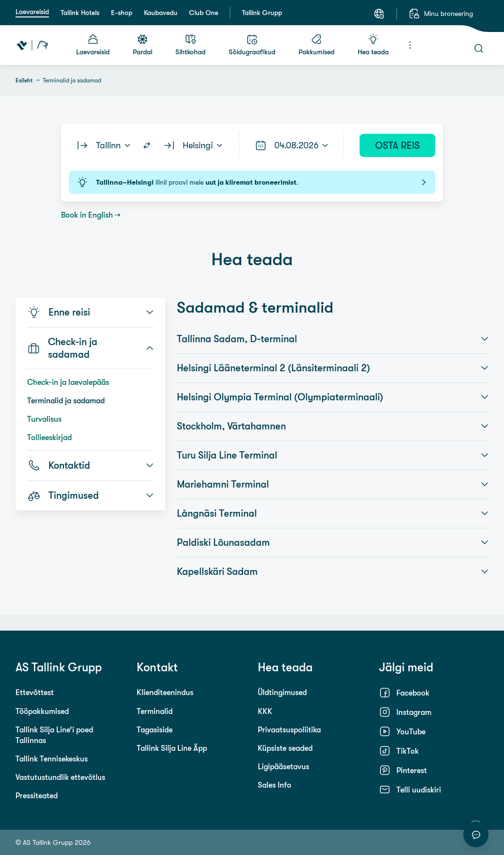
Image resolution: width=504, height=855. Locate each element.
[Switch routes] (147, 145)
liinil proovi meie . (252, 182)
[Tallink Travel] (32, 45)
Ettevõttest (35, 692)
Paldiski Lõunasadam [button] (333, 542)
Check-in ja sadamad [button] (90, 348)
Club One (204, 13)
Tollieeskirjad (49, 437)
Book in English (87, 215)
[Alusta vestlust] (476, 835)
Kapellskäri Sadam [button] (333, 571)
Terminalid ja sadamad (66, 400)
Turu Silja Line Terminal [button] (333, 455)
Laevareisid (32, 12)
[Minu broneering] (441, 14)
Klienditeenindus (165, 692)
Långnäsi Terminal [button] (333, 513)
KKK (265, 711)
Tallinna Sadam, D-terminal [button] (333, 339)
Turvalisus (44, 419)
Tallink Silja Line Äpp (172, 748)
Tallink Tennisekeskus (52, 759)
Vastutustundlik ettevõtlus (60, 777)
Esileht (24, 80)
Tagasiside (155, 729)
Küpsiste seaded (285, 748)
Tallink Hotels (80, 13)
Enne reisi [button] (90, 312)
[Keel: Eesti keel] (379, 14)
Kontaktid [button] (90, 465)
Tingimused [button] (90, 495)
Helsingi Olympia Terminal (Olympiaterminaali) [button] (333, 397)
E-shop (122, 13)
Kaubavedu (161, 13)
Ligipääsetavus (283, 766)
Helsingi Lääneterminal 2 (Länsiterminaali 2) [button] (333, 368)
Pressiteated (37, 795)
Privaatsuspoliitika (289, 729)
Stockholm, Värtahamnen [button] (333, 426)
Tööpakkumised (42, 711)
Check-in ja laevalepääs (68, 382)
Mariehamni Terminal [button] (333, 484)
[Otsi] (479, 48)
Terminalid (155, 711)
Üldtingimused (282, 692)
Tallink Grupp (262, 13)
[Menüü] (410, 45)
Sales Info (275, 785)
